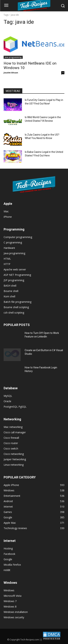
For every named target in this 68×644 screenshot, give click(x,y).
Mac (6, 211)
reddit (7, 570)
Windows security (14, 617)
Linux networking (14, 465)
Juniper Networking (15, 459)
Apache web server (15, 269)
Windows (9, 590)
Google (8, 559)
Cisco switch (11, 448)
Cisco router (11, 443)
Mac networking (13, 427)
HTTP (7, 264)
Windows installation (16, 612)
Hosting (8, 548)
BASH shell (10, 286)
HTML (7, 259)
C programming (13, 242)
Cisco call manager (15, 432)
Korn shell (9, 296)
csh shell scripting (14, 313)
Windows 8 (10, 607)
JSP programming (14, 280)
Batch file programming (17, 302)
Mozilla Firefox (12, 565)
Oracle (7, 401)
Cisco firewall (11, 438)
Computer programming (18, 237)
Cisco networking (14, 454)
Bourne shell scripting (16, 307)
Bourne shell (11, 291)
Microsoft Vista (13, 596)
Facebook (9, 554)
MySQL (8, 396)
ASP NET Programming (17, 275)
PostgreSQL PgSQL (15, 407)
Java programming (13, 57)
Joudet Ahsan (11, 73)
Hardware (9, 248)
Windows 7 (10, 601)
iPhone (8, 217)
